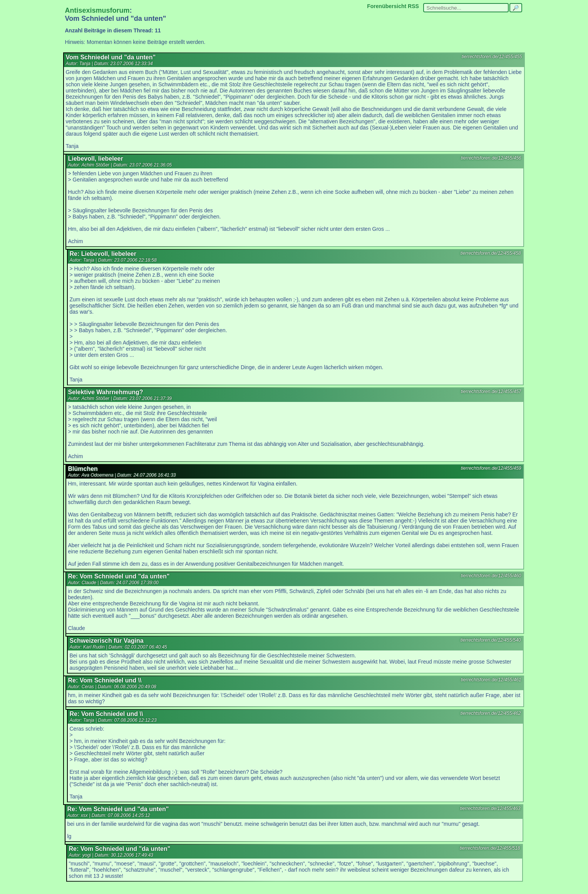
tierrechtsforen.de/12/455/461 (491, 680)
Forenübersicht (387, 6)
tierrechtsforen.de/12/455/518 (490, 848)
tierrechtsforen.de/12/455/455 (492, 57)
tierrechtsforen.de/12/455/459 (491, 468)
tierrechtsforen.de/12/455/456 (491, 158)
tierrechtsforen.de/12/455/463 (490, 808)
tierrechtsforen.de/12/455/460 (491, 576)
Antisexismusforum (97, 10)
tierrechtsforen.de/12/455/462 (491, 713)
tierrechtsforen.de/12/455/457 (491, 392)
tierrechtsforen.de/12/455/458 (491, 253)
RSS (413, 6)
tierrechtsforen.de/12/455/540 (491, 640)
